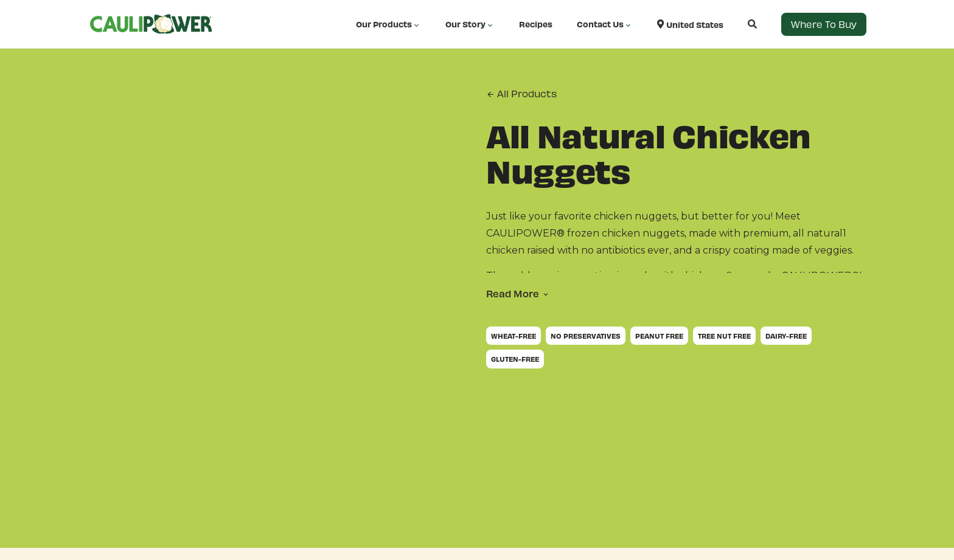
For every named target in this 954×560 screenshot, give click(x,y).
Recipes (536, 24)
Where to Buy (824, 24)
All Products (521, 94)
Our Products (388, 24)
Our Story (470, 24)
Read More (513, 293)
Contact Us (605, 24)
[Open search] (740, 24)
